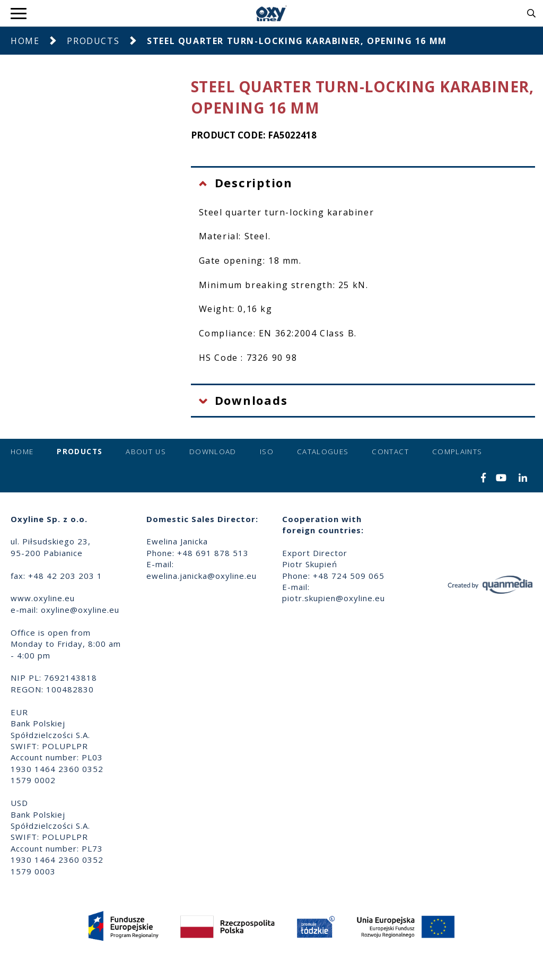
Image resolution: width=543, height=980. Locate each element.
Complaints (457, 452)
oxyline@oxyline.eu (80, 610)
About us (146, 452)
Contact (390, 452)
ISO (267, 452)
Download (213, 452)
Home (25, 41)
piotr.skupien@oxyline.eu (334, 598)
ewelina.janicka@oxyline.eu (202, 576)
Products (93, 41)
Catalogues (323, 452)
